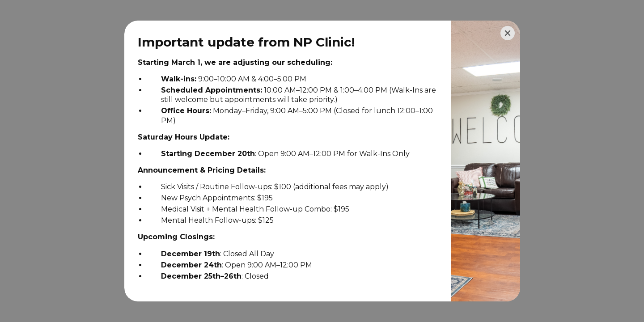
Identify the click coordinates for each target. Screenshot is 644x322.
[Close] (508, 33)
